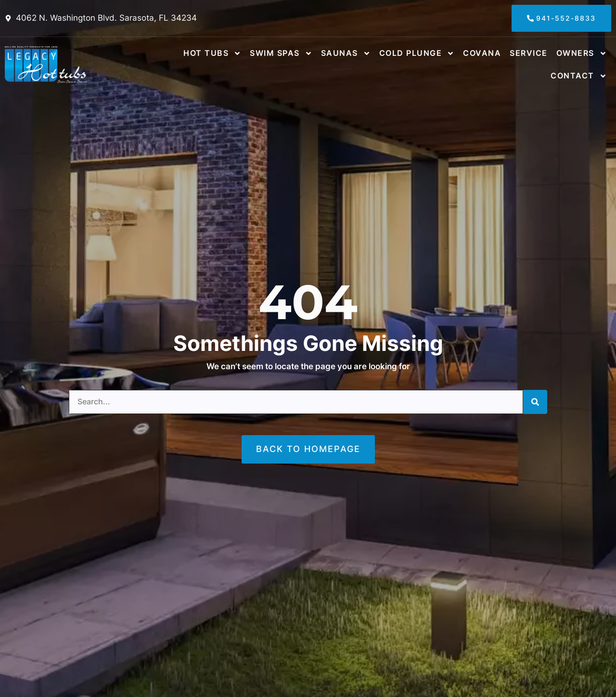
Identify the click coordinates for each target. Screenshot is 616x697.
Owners (582, 53)
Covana (482, 53)
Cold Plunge (417, 53)
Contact (579, 76)
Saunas (346, 53)
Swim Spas (281, 53)
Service (529, 53)
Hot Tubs (212, 53)
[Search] (535, 402)
